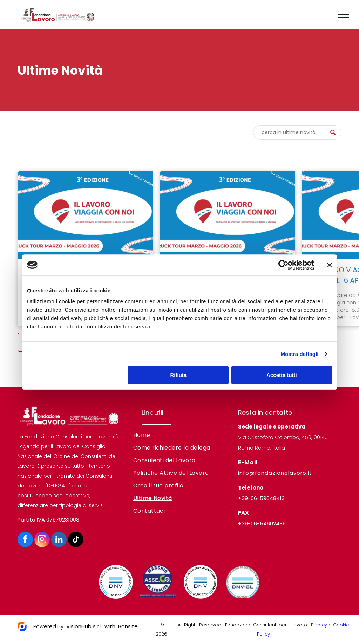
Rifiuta (179, 375)
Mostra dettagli (299, 354)
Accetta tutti (282, 375)
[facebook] (25, 540)
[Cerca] (297, 132)
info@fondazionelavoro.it (275, 473)
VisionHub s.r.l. (84, 626)
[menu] (344, 15)
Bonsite (128, 626)
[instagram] (42, 540)
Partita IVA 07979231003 (48, 520)
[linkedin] (59, 540)
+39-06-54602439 (262, 523)
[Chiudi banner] (330, 265)
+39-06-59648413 (261, 498)
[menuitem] (180, 435)
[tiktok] (76, 540)
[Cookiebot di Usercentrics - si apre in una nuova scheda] (283, 265)
